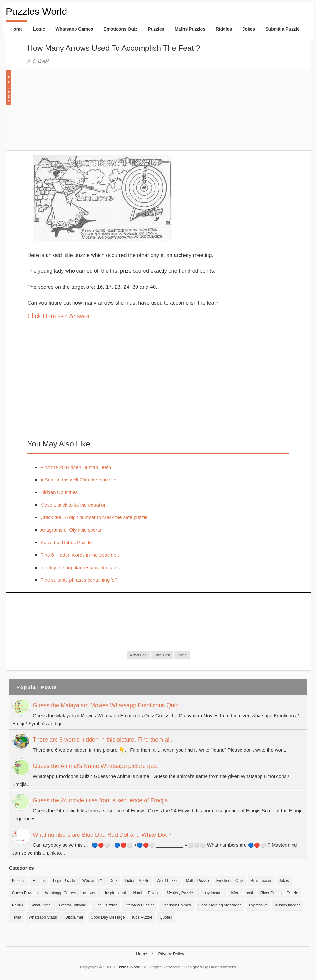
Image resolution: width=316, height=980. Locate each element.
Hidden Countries (59, 492)
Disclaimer (74, 917)
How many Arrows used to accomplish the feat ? (114, 48)
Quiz (113, 881)
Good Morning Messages (220, 905)
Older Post (162, 655)
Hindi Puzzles (105, 905)
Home (17, 29)
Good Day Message (108, 917)
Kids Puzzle (142, 917)
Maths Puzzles (190, 29)
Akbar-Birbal (41, 905)
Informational (242, 893)
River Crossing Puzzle (279, 893)
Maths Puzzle (198, 881)
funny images (212, 893)
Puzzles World (36, 11)
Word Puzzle (168, 881)
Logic (39, 29)
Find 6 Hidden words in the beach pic (80, 555)
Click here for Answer (59, 316)
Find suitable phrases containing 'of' (79, 580)
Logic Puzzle (64, 881)
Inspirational (115, 893)
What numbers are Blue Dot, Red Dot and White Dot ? (102, 835)
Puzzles (156, 29)
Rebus (18, 905)
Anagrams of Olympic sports (71, 530)
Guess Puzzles (25, 893)
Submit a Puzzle (282, 29)
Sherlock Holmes (176, 905)
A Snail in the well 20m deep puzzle (78, 480)
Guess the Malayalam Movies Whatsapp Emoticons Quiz (105, 705)
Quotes (166, 917)
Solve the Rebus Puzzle (66, 542)
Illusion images (288, 905)
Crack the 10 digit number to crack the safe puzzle (94, 517)
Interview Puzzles (140, 905)
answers (90, 893)
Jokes (249, 29)
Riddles (224, 29)
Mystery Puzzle (180, 893)
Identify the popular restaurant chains (80, 567)
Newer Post (138, 655)
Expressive (258, 905)
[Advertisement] (75, 113)
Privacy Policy (171, 954)
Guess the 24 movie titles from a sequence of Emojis (100, 800)
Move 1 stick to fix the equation (74, 505)
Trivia (17, 917)
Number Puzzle (146, 893)
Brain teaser (261, 881)
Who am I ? (92, 881)
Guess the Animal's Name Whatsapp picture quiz (95, 766)
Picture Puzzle (137, 881)
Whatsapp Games (74, 29)
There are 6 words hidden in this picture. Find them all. (102, 740)
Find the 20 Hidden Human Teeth (76, 467)
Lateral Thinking (73, 905)
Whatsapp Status (43, 917)
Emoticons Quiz (120, 29)
